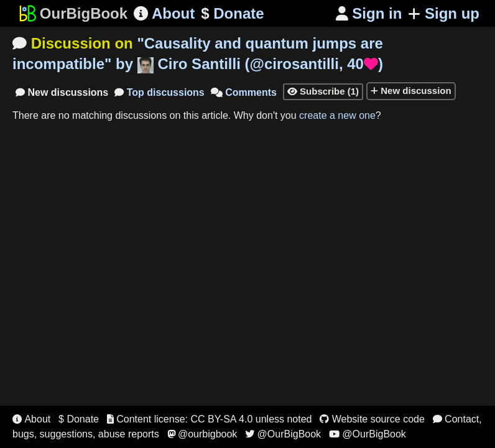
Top (160, 92)
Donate (232, 14)
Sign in (369, 13)
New (62, 92)
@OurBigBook (283, 434)
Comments (244, 92)
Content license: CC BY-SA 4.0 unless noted (210, 419)
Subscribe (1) (323, 91)
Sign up (444, 13)
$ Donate (79, 419)
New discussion (411, 91)
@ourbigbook (202, 434)
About (164, 13)
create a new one (337, 115)
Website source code (372, 419)
